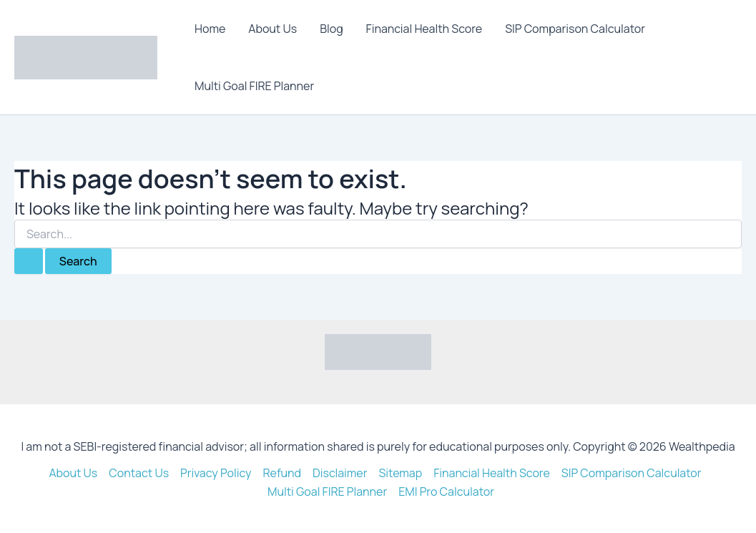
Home (210, 29)
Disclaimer (340, 473)
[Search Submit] (29, 261)
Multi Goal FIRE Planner (254, 86)
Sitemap (401, 473)
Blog (331, 29)
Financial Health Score (424, 29)
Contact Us (139, 473)
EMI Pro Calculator (446, 492)
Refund (282, 473)
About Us (273, 29)
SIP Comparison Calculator (575, 29)
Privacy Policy (216, 473)
